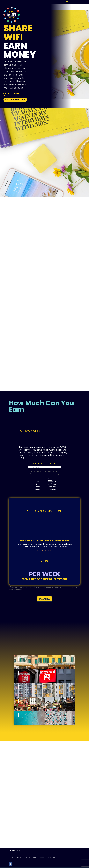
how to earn (13, 94)
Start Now (44, 600)
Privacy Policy (15, 851)
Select (44, 468)
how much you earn (16, 100)
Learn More (44, 551)
